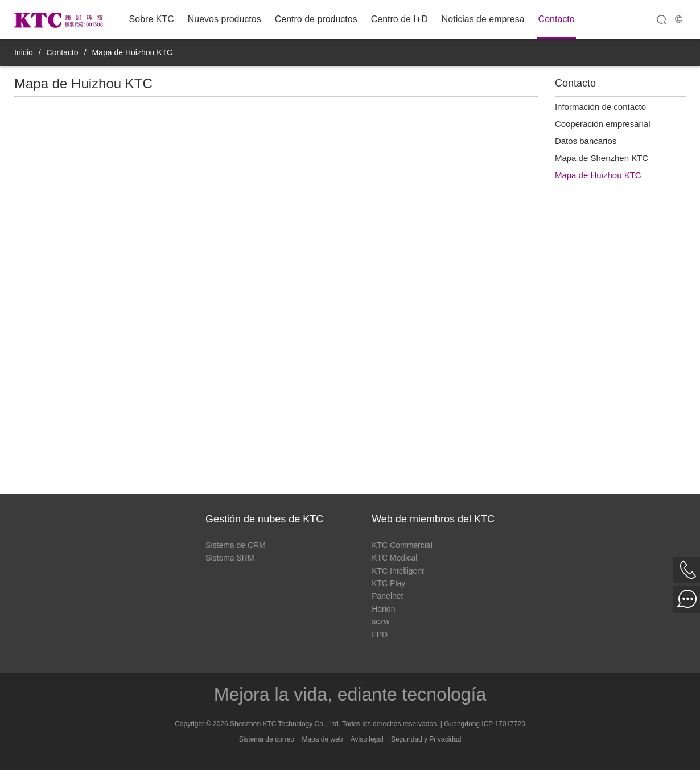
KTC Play (388, 583)
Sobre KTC (152, 19)
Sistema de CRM (236, 545)
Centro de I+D (400, 19)
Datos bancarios (586, 141)
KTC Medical (394, 558)
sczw (380, 621)
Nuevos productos (225, 19)
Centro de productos (316, 19)
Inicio (24, 52)
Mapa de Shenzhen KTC (602, 158)
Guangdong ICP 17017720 (485, 724)
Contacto (557, 19)
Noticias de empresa (483, 19)
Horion (383, 609)
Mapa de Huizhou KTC (133, 52)
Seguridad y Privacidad (426, 739)
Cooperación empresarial (603, 124)
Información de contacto (600, 107)
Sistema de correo (267, 739)
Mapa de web (322, 739)
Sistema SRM (230, 558)
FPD (380, 635)
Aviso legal (367, 739)
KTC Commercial (402, 545)
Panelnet (387, 596)
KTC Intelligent (398, 571)
